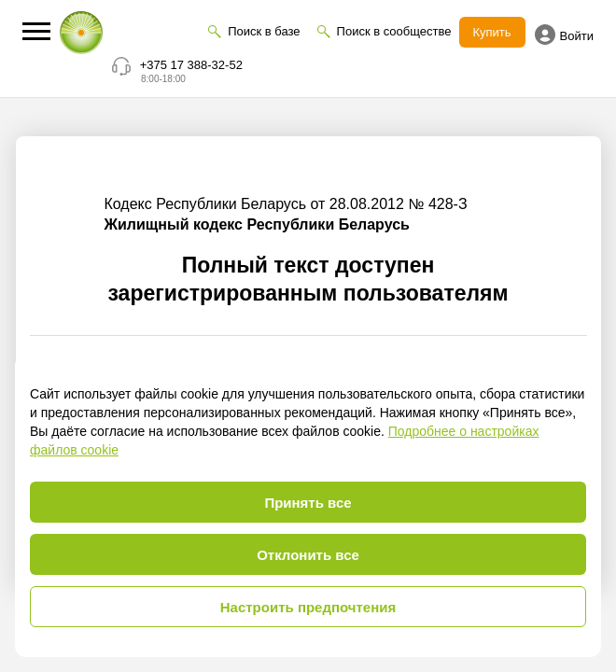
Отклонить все (308, 555)
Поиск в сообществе (394, 31)
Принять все (308, 503)
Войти (564, 35)
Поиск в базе (264, 31)
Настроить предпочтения (308, 607)
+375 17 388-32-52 (191, 65)
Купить (492, 32)
